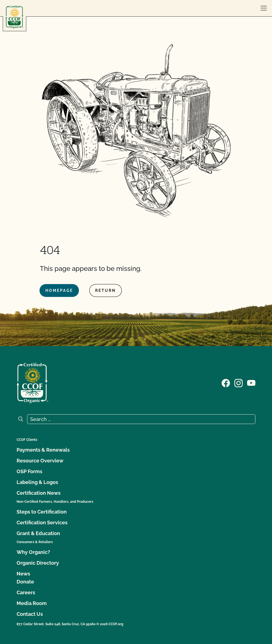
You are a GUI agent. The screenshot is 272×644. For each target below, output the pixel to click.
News (23, 574)
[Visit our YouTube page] (251, 383)
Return (106, 290)
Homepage (59, 290)
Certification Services (42, 523)
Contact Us (30, 614)
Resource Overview (40, 461)
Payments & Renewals (43, 450)
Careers (26, 592)
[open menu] (264, 8)
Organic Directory (38, 563)
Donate (25, 582)
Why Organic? (33, 552)
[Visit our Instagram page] (239, 383)
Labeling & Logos (37, 482)
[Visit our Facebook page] (226, 383)
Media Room (32, 603)
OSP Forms (29, 471)
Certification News (39, 493)
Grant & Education (38, 533)
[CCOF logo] (14, 17)
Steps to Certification (42, 512)
